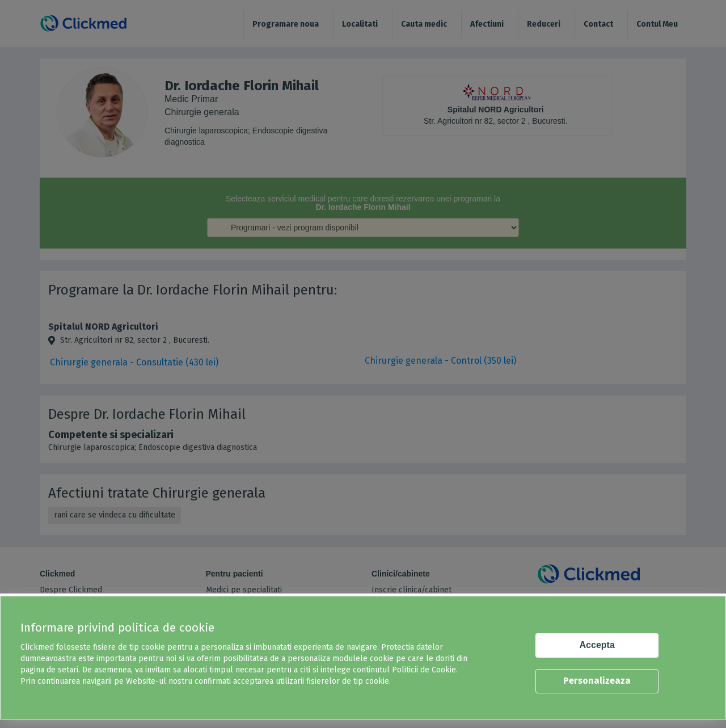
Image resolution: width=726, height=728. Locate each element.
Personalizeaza (597, 681)
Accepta (597, 645)
